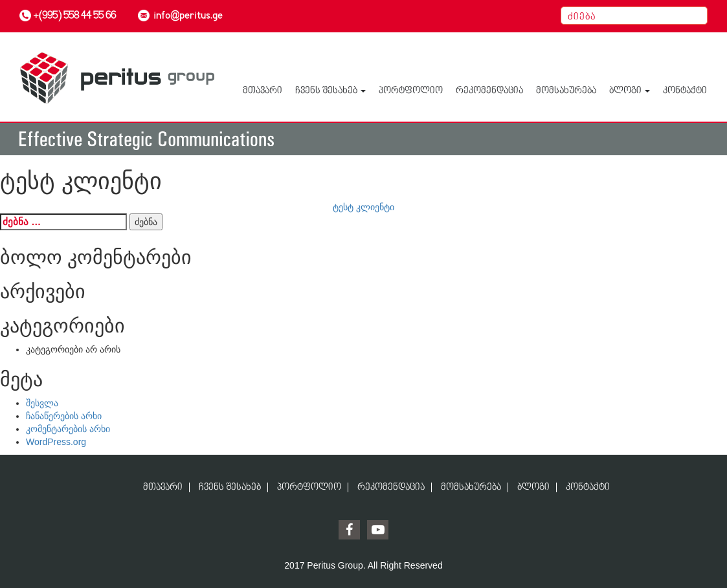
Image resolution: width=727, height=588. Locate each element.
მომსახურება (566, 91)
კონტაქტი (685, 91)
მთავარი (263, 91)
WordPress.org (56, 442)
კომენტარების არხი (68, 429)
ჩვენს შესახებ (330, 91)
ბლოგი (630, 91)
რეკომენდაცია (489, 91)
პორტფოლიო (411, 91)
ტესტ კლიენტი (363, 207)
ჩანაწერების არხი (64, 416)
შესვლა (42, 403)
